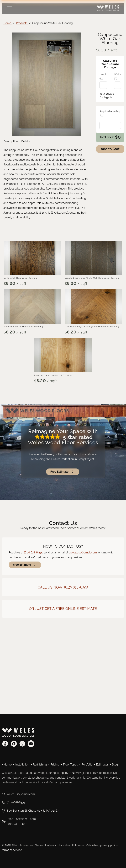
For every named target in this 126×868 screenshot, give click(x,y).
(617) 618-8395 (33, 552)
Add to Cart (110, 149)
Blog (115, 765)
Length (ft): (103, 77)
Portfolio (87, 765)
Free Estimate (25, 565)
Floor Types (70, 765)
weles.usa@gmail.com (83, 552)
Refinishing (40, 765)
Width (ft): (117, 77)
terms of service (12, 850)
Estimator (102, 765)
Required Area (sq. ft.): (110, 113)
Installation (22, 765)
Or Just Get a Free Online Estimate (63, 609)
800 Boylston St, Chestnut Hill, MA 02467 (30, 811)
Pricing (55, 765)
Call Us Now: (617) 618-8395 (63, 587)
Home (8, 765)
